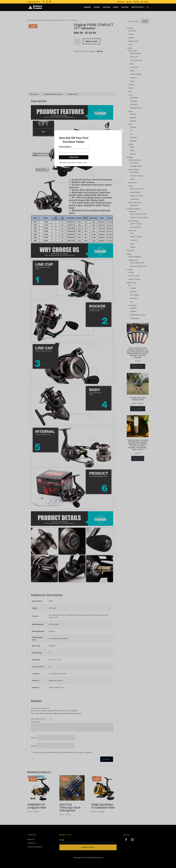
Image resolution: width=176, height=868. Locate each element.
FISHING (97, 7)
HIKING (116, 7)
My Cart (129, 2)
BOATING (125, 7)
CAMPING (87, 7)
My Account (121, 2)
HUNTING (106, 7)
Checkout (136, 2)
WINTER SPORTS (138, 7)
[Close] (121, 131)
